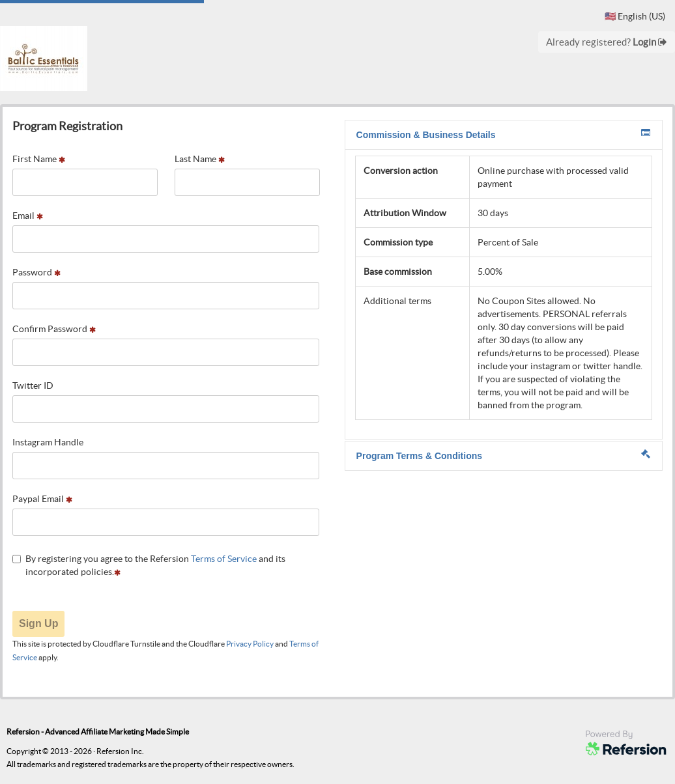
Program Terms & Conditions (504, 455)
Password (36, 272)
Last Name (200, 159)
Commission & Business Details (504, 134)
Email (28, 216)
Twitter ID (33, 385)
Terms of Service (224, 559)
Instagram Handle (48, 442)
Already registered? (607, 42)
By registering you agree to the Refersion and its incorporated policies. (149, 565)
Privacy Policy (250, 644)
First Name (39, 159)
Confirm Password (54, 329)
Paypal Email (42, 499)
